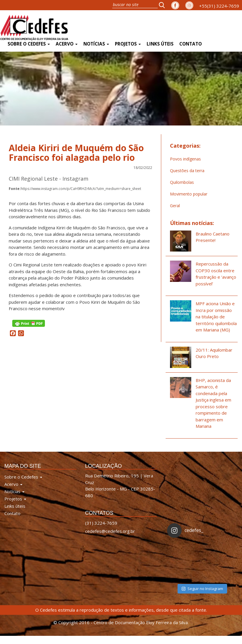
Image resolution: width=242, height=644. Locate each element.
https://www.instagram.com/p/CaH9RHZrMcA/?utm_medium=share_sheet (75, 189)
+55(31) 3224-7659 (219, 6)
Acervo (67, 44)
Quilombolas (182, 182)
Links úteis (160, 44)
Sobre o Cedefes (29, 44)
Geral (175, 206)
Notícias (96, 44)
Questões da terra (187, 171)
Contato (191, 44)
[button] (164, 5)
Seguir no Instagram (202, 589)
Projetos (128, 44)
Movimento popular (189, 194)
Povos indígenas (185, 159)
